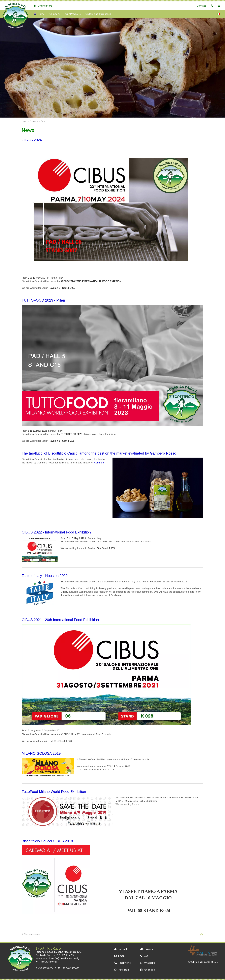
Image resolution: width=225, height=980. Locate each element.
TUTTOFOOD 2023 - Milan (43, 300)
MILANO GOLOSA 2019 (41, 753)
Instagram (122, 970)
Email (119, 956)
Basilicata (67, 958)
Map (144, 956)
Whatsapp (148, 963)
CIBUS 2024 (32, 140)
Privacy (147, 949)
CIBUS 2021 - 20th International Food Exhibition (60, 620)
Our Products (73, 14)
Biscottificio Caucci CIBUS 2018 (47, 841)
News (43, 121)
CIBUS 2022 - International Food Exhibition (56, 532)
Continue (99, 463)
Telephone (122, 963)
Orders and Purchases (98, 14)
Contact (201, 6)
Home (39, 14)
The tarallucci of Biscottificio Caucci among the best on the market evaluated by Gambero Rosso (99, 453)
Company (55, 14)
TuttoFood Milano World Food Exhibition (54, 792)
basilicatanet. (208, 962)
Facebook (148, 970)
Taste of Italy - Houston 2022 (45, 576)
